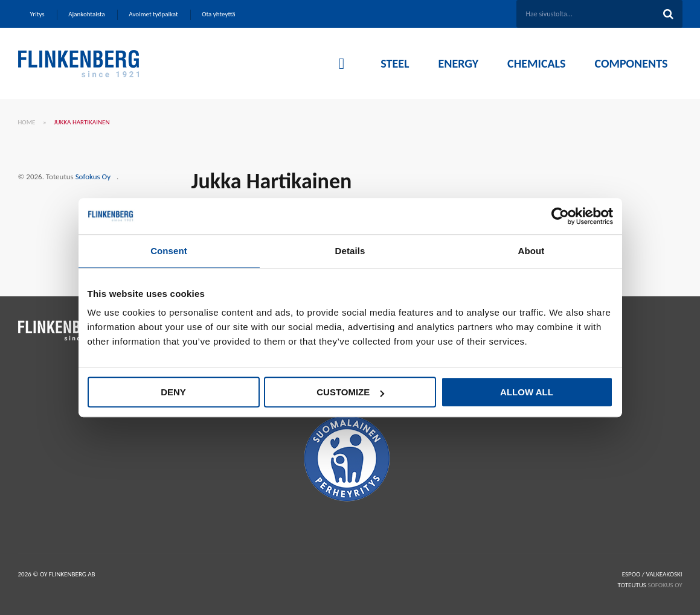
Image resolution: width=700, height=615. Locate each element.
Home (27, 122)
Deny (173, 392)
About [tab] (531, 251)
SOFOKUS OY (665, 585)
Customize (350, 392)
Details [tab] (350, 251)
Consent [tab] (169, 251)
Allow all (527, 392)
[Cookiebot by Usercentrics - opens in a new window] (560, 216)
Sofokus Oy (93, 177)
